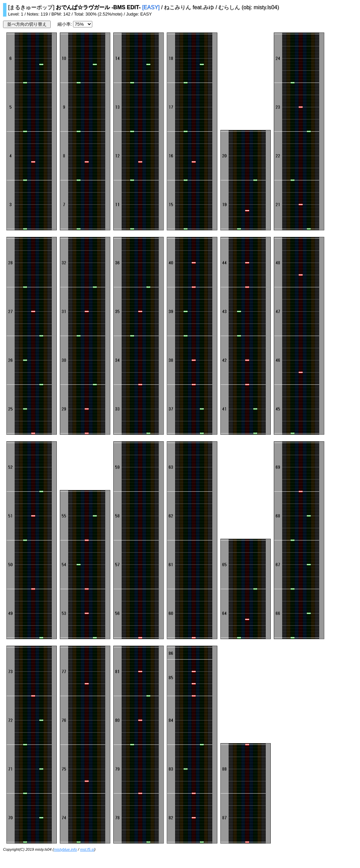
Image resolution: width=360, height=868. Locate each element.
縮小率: (65, 24)
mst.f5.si (87, 849)
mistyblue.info (65, 849)
